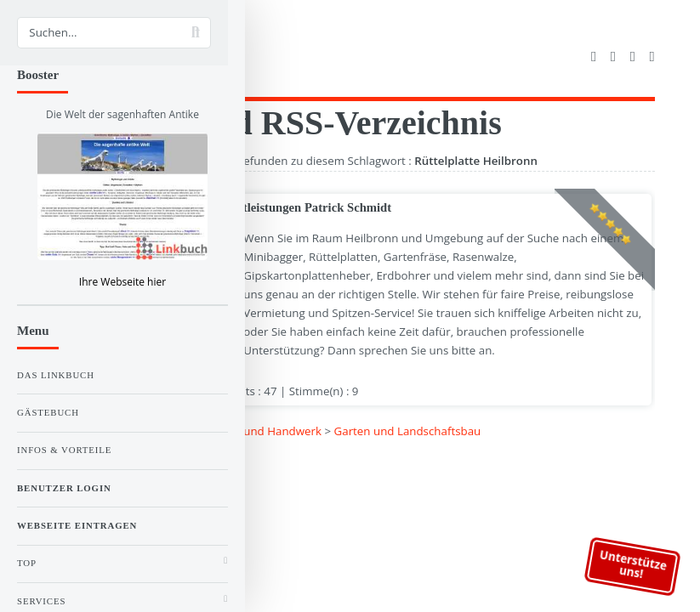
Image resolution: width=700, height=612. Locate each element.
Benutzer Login (64, 488)
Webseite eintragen (77, 525)
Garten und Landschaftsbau (408, 431)
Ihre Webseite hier (122, 282)
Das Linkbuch (56, 375)
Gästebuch (48, 412)
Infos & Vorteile (64, 450)
